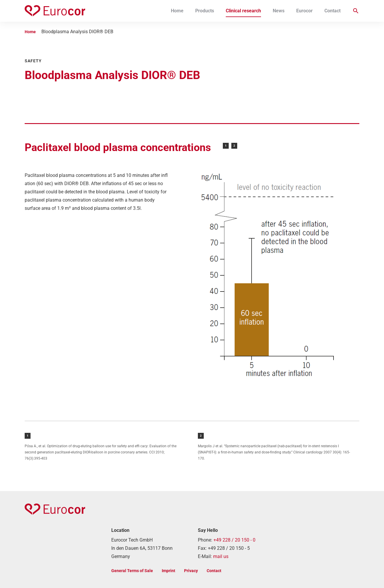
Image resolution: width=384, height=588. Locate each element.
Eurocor (304, 11)
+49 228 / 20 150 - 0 (234, 540)
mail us (221, 556)
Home (177, 11)
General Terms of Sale (132, 571)
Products (205, 11)
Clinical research (243, 11)
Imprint (169, 571)
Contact (332, 11)
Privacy (191, 571)
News (279, 11)
